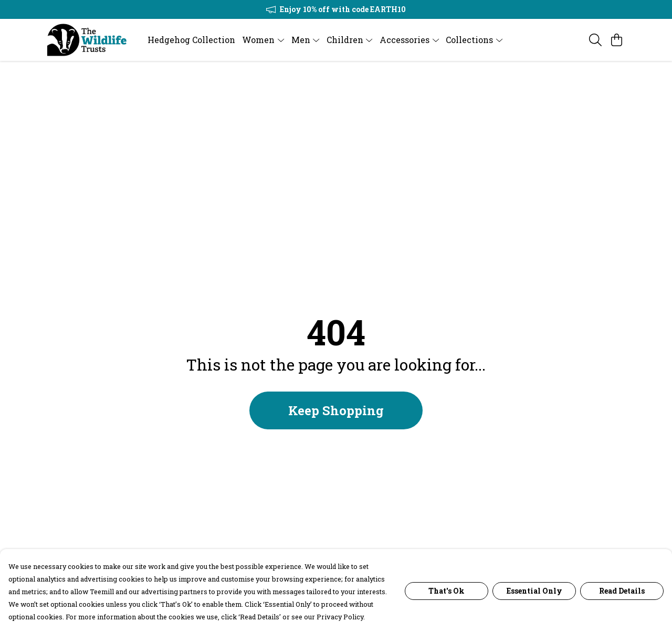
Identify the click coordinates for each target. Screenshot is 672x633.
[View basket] (616, 40)
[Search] (595, 40)
